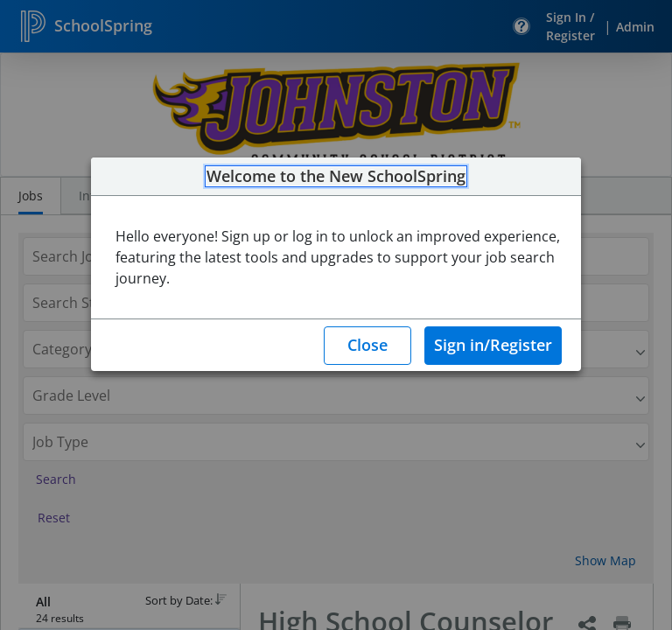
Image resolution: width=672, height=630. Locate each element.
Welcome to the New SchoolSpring (336, 177)
